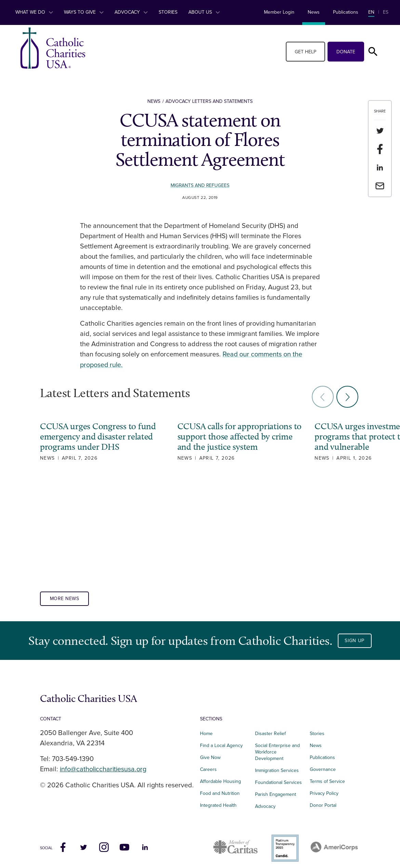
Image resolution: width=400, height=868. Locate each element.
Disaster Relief (270, 730)
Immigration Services (277, 767)
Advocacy (131, 12)
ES (386, 12)
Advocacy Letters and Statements (209, 101)
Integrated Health (218, 801)
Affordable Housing (221, 778)
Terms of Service (327, 778)
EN (371, 12)
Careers (208, 766)
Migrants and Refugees (200, 185)
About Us (204, 12)
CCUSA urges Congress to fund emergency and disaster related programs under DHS (98, 436)
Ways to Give (84, 12)
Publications (346, 12)
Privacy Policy (324, 789)
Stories (168, 12)
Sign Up (355, 636)
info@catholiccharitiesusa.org (104, 765)
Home (206, 730)
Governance (323, 766)
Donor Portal (323, 801)
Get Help (305, 52)
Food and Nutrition (220, 789)
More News (65, 595)
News (314, 12)
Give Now (210, 754)
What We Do (34, 12)
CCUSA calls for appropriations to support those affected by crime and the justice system (232, 436)
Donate (346, 52)
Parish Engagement (276, 790)
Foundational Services (278, 778)
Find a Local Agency (221, 742)
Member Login (279, 12)
